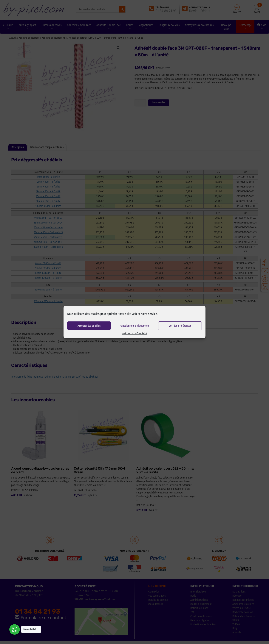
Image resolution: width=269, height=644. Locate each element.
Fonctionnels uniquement (134, 326)
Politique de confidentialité (135, 334)
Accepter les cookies (89, 326)
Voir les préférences (180, 326)
